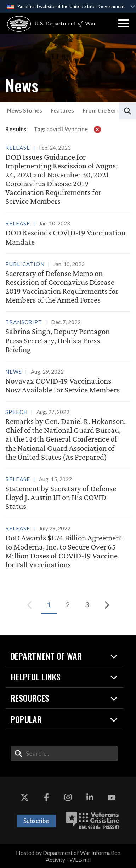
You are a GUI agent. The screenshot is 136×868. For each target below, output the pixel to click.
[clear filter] (97, 129)
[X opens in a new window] (24, 798)
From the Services (106, 110)
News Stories (25, 110)
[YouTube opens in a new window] (112, 798)
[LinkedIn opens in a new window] (90, 798)
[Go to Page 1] (49, 605)
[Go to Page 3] (87, 605)
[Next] (106, 605)
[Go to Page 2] (68, 605)
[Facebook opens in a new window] (46, 798)
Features (62, 110)
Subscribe (36, 821)
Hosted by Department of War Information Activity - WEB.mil (68, 856)
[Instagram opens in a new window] (68, 798)
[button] (124, 23)
